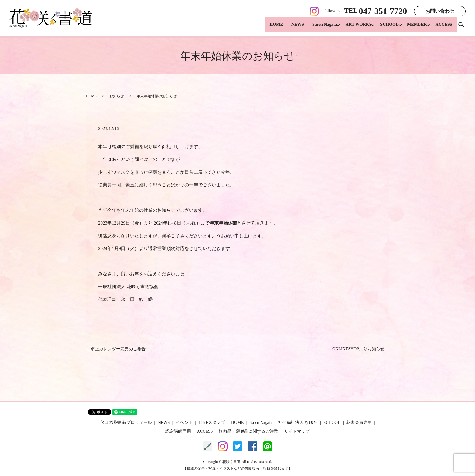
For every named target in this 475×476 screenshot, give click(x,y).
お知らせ (117, 96)
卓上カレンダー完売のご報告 (118, 349)
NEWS (290, 27)
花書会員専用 (359, 423)
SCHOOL (386, 27)
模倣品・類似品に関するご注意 (248, 431)
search (463, 27)
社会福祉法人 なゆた (298, 423)
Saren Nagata (317, 27)
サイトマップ (297, 431)
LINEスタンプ (212, 423)
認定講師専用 (178, 431)
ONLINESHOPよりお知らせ (358, 349)
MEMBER (415, 27)
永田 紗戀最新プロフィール (126, 423)
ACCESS (444, 27)
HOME (269, 27)
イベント (184, 423)
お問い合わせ (440, 11)
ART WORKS (353, 27)
